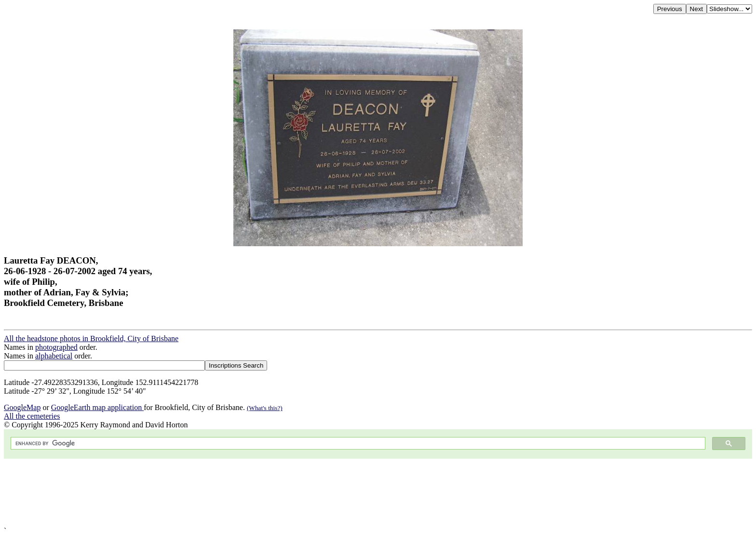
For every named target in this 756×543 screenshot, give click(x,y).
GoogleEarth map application (97, 407)
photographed (56, 347)
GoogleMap (22, 407)
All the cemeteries (32, 416)
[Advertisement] (293, 493)
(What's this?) (265, 408)
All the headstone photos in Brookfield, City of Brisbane (91, 338)
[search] (357, 444)
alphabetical (54, 356)
